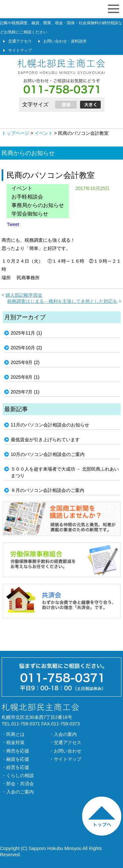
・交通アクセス (65, 742)
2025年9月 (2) (25, 362)
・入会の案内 (63, 734)
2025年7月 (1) (25, 392)
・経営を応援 (15, 767)
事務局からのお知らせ (38, 205)
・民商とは (13, 734)
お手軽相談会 (27, 197)
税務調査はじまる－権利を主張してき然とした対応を (62, 301)
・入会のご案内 (18, 792)
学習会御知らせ (30, 214)
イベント (22, 188)
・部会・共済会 (18, 784)
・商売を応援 (15, 751)
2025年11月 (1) (27, 333)
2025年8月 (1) (25, 377)
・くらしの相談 (18, 775)
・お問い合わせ (65, 751)
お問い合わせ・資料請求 (65, 41)
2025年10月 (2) (27, 348)
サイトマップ (20, 50)
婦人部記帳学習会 (24, 295)
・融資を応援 (15, 759)
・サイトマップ (65, 759)
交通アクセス (20, 41)
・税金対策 (13, 742)
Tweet (13, 224)
